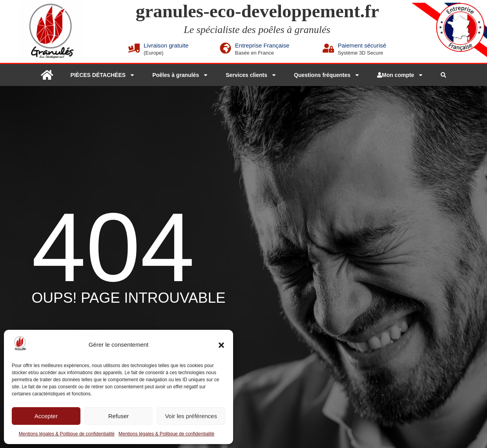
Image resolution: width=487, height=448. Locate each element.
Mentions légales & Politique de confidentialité (67, 434)
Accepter (46, 416)
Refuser (119, 416)
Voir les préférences (191, 416)
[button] (221, 345)
